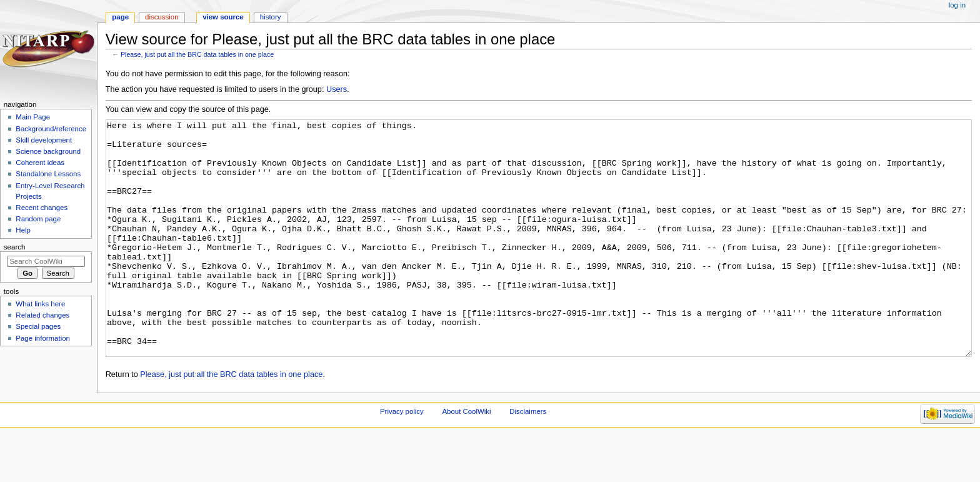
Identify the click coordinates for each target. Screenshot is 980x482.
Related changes (42, 315)
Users (337, 89)
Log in (957, 5)
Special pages (38, 326)
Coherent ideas (40, 163)
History (271, 17)
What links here (40, 304)
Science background (48, 151)
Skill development (44, 140)
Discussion (162, 17)
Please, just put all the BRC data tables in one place (197, 54)
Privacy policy (402, 458)
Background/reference (51, 129)
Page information (43, 338)
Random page (38, 219)
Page (120, 17)
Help (23, 230)
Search (15, 247)
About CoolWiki (466, 458)
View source (223, 17)
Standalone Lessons (48, 174)
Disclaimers (528, 458)
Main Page (33, 117)
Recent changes (42, 208)
